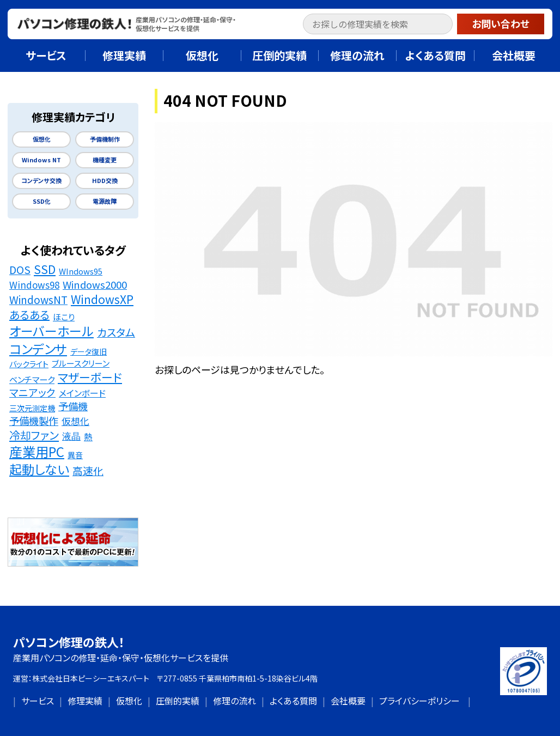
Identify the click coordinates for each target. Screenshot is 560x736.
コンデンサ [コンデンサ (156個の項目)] (38, 349)
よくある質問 (293, 701)
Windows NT (41, 160)
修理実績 (85, 701)
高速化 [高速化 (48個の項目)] (88, 471)
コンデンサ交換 (41, 181)
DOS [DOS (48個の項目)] (20, 270)
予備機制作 (105, 139)
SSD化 (42, 201)
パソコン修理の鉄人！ (69, 642)
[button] (447, 25)
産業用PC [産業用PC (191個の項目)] (37, 452)
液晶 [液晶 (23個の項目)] (71, 436)
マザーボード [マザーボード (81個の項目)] (90, 377)
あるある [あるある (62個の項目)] (29, 315)
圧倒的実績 (178, 701)
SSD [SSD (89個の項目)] (45, 269)
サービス (38, 701)
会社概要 (348, 701)
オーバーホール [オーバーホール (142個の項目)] (51, 331)
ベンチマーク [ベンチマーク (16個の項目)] (32, 379)
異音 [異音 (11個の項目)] (75, 455)
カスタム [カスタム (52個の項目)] (116, 333)
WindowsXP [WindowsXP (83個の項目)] (102, 299)
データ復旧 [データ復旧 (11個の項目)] (89, 351)
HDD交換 (105, 181)
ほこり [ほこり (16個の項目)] (64, 317)
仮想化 (42, 139)
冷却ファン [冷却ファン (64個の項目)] (34, 435)
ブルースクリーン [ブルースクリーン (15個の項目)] (81, 363)
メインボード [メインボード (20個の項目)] (82, 393)
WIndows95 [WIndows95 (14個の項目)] (81, 271)
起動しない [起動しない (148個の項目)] (39, 470)
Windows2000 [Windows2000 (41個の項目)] (95, 284)
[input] (378, 24)
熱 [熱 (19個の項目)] (88, 437)
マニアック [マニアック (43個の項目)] (32, 392)
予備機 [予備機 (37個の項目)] (73, 406)
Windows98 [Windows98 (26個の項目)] (34, 285)
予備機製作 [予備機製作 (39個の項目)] (34, 421)
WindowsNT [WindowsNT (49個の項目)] (38, 300)
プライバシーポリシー (419, 701)
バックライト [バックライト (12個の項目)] (29, 364)
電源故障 (105, 201)
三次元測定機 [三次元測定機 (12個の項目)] (32, 408)
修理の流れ (235, 701)
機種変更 (105, 160)
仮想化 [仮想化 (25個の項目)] (75, 421)
